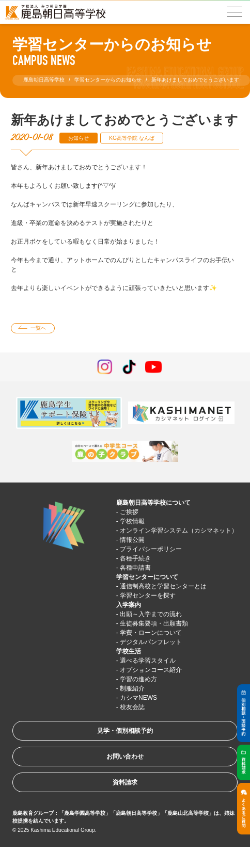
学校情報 (132, 521)
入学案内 (129, 605)
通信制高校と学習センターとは (163, 586)
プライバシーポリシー (151, 549)
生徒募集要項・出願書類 (154, 623)
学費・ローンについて (151, 633)
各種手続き (135, 558)
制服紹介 (132, 688)
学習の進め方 (138, 679)
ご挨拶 (129, 512)
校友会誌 (132, 707)
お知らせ (79, 138)
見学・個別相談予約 (125, 731)
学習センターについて (147, 577)
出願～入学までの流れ (151, 614)
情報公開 (132, 540)
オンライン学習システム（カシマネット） (179, 531)
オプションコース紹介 (151, 670)
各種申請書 (135, 568)
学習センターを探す (148, 596)
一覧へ (38, 328)
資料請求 (125, 782)
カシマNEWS (138, 698)
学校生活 (129, 651)
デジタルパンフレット (151, 642)
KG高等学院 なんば (132, 138)
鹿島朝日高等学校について (153, 503)
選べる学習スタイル (148, 661)
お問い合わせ (125, 757)
